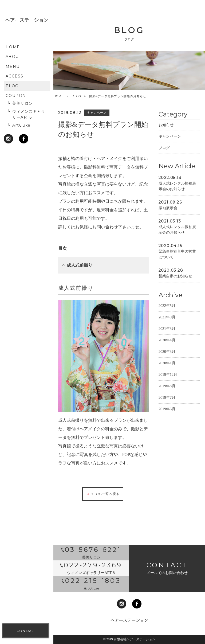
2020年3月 (167, 358)
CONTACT (26, 179)
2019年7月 (167, 403)
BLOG (76, 96)
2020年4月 (167, 346)
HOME (58, 96)
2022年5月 (167, 312)
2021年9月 (167, 323)
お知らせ (166, 131)
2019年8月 (167, 392)
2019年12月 (168, 380)
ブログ (164, 154)
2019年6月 (167, 415)
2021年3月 (167, 335)
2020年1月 (167, 369)
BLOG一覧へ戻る (103, 500)
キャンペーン (170, 142)
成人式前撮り (80, 271)
